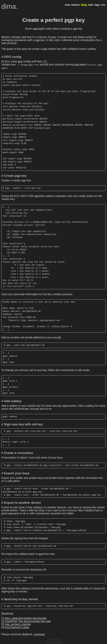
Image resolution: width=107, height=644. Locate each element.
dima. (10, 6)
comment (39, 634)
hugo (48, 641)
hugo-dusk (56, 641)
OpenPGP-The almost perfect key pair (28, 621)
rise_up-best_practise (18, 624)
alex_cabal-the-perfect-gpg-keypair (26, 618)
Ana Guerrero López (17, 627)
